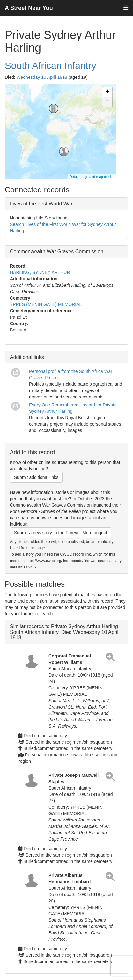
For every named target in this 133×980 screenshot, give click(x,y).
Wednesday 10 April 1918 (42, 77)
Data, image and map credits (92, 177)
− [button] (107, 102)
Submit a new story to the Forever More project (61, 533)
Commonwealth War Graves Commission (57, 252)
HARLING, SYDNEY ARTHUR (40, 272)
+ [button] (107, 92)
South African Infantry (51, 66)
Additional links (27, 357)
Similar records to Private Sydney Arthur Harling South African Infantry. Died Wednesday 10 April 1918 (64, 632)
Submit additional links (36, 477)
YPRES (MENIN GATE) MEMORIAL (46, 304)
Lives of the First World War (41, 204)
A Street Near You (29, 8)
